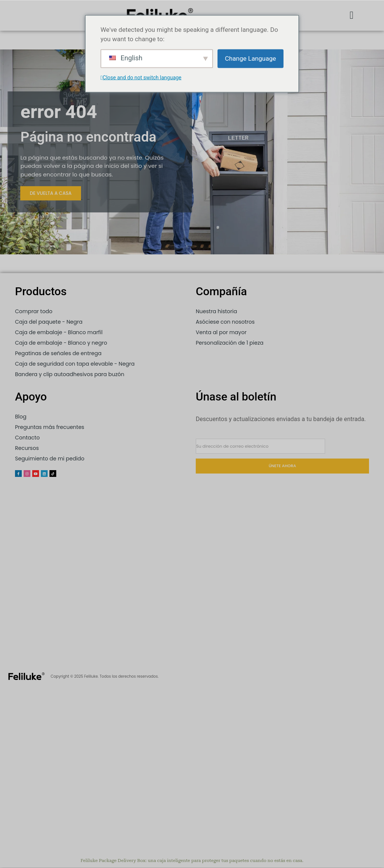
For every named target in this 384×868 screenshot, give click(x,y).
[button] (351, 15)
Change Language (250, 58)
